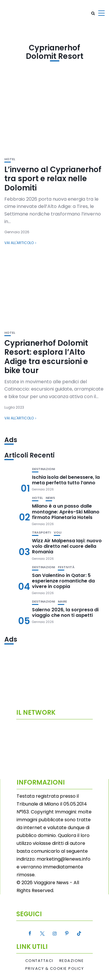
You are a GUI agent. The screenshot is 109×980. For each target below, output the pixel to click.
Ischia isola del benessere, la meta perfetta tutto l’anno (66, 480)
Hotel (10, 159)
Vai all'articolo (19, 243)
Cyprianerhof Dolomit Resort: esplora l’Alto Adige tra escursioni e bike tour (46, 357)
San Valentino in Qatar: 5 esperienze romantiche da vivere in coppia (63, 581)
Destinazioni (43, 469)
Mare (62, 602)
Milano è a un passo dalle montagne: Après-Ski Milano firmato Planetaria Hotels (66, 512)
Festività (66, 567)
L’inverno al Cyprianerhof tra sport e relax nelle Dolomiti (53, 179)
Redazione (72, 961)
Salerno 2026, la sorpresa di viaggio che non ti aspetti (65, 612)
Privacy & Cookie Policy (55, 969)
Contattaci (39, 961)
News (50, 498)
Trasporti (41, 533)
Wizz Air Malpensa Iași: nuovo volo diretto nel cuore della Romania (67, 546)
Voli (58, 533)
